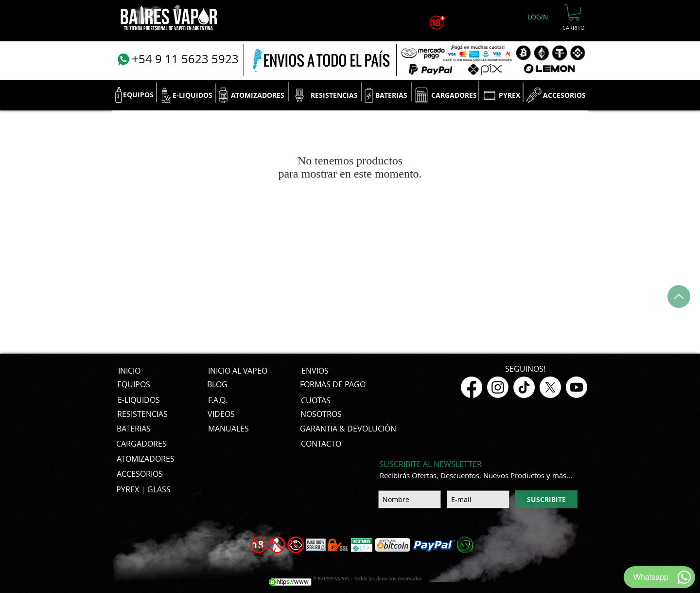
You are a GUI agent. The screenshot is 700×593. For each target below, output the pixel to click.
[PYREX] (509, 95)
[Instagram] (498, 387)
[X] (550, 387)
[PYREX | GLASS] (143, 490)
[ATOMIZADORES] (258, 95)
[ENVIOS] (315, 371)
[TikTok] (524, 387)
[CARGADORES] (454, 95)
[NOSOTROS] (321, 414)
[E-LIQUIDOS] (192, 95)
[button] (574, 13)
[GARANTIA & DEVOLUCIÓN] (348, 429)
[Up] (679, 296)
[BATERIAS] (391, 95)
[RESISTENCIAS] (334, 95)
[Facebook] (472, 387)
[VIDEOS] (221, 414)
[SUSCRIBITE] (546, 499)
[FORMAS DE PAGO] (333, 385)
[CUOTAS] (315, 400)
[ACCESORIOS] (564, 95)
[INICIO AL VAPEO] (238, 371)
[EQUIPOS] (138, 95)
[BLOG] (217, 385)
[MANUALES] (228, 429)
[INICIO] (129, 371)
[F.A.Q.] (218, 400)
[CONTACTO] (321, 444)
